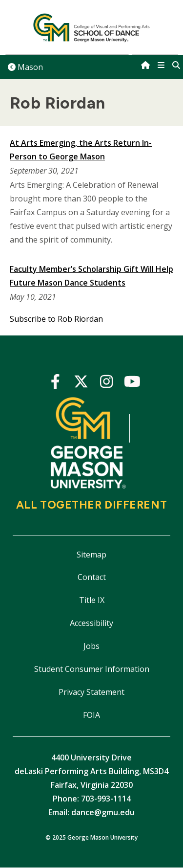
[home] (145, 65)
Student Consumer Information (92, 669)
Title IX (92, 600)
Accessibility (91, 623)
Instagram (107, 383)
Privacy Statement (91, 692)
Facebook (55, 383)
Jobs (91, 646)
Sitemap (91, 555)
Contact (92, 577)
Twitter (81, 383)
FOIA (91, 715)
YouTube (132, 383)
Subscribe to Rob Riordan (56, 319)
